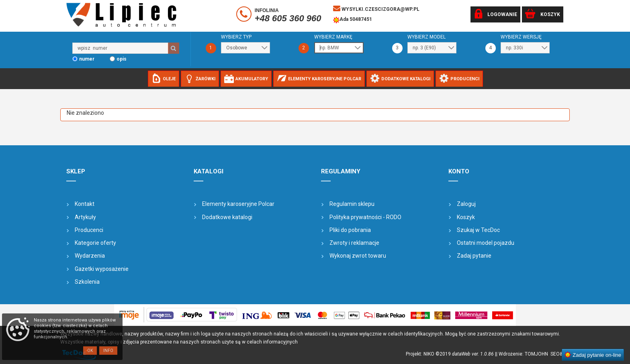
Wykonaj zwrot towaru (358, 256)
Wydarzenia (90, 256)
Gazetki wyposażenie (102, 269)
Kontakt (85, 204)
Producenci (89, 230)
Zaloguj (466, 204)
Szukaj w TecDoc (478, 230)
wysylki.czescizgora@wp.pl (376, 8)
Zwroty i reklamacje (354, 243)
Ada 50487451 (353, 20)
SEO (555, 354)
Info (108, 351)
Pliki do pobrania (350, 230)
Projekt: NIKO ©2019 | (451, 354)
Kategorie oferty (95, 243)
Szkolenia (87, 282)
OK (90, 351)
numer (87, 59)
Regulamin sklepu (352, 204)
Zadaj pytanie (474, 256)
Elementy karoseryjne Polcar (238, 204)
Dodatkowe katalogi (227, 217)
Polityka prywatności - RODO (365, 217)
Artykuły (85, 217)
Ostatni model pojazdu (486, 243)
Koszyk (466, 217)
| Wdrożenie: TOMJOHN (523, 354)
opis (122, 59)
